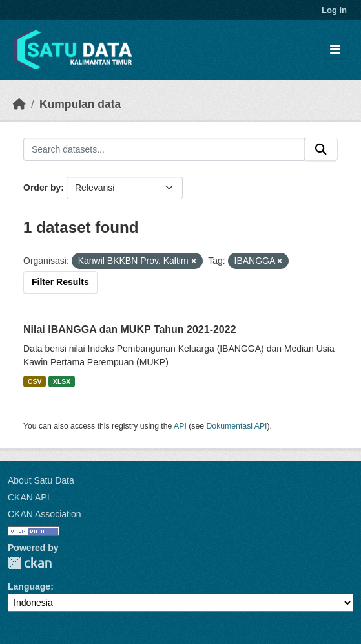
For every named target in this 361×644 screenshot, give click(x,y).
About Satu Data (41, 480)
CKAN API (29, 497)
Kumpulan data (80, 104)
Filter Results (60, 282)
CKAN (30, 563)
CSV (35, 381)
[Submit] (321, 149)
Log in (334, 10)
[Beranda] (19, 104)
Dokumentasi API (237, 426)
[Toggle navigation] (335, 50)
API (180, 426)
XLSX (62, 381)
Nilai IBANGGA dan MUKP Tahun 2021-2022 (130, 329)
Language (29, 586)
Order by (42, 188)
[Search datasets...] (164, 149)
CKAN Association (45, 514)
